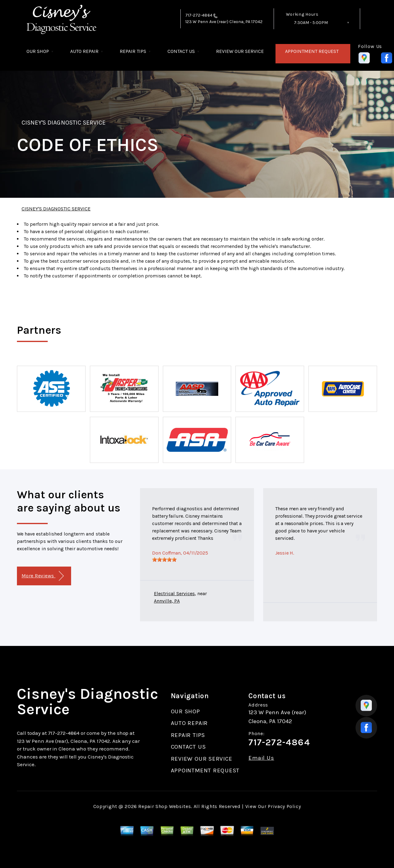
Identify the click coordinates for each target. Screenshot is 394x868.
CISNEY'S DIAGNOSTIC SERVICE (64, 123)
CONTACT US (181, 51)
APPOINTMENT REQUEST (312, 51)
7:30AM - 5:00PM (311, 23)
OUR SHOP (38, 51)
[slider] (164, 559)
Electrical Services (174, 593)
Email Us (261, 758)
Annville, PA (167, 601)
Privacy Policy (284, 806)
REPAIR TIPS (133, 51)
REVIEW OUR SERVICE (240, 51)
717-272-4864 (199, 15)
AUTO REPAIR (84, 51)
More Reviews (43, 576)
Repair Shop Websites (165, 806)
